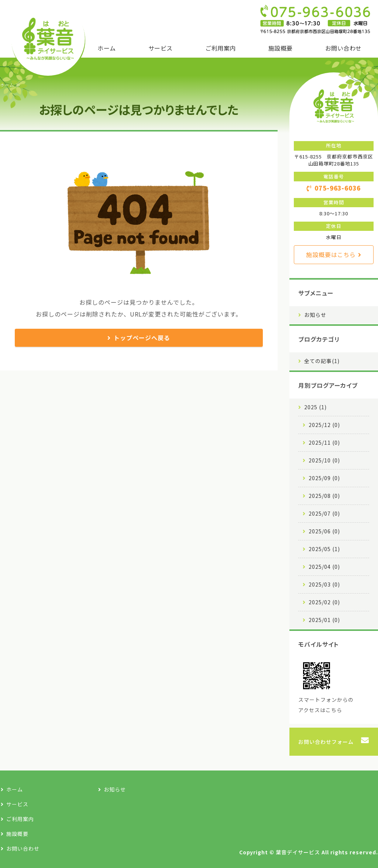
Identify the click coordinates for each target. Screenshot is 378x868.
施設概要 (281, 48)
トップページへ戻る (142, 338)
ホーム (106, 48)
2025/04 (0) (324, 567)
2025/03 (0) (324, 584)
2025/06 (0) (324, 531)
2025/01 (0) (324, 620)
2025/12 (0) (324, 425)
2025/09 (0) (324, 478)
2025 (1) (315, 407)
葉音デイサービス (298, 852)
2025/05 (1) (324, 549)
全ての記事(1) (322, 361)
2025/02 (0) (324, 602)
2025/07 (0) (324, 513)
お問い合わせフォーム (326, 742)
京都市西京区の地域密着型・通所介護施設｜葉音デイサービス (48, 39)
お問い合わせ (343, 48)
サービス (161, 48)
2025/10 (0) (324, 460)
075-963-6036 (338, 188)
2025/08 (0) (324, 496)
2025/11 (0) (324, 442)
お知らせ (315, 315)
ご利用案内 (220, 48)
